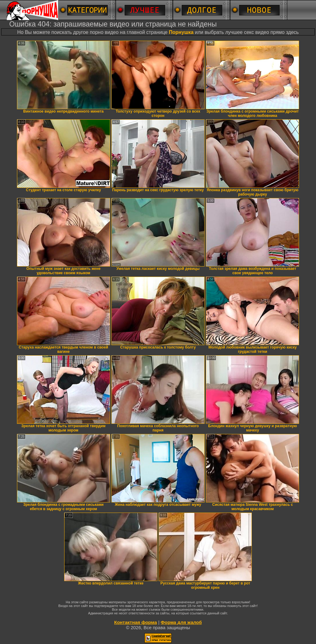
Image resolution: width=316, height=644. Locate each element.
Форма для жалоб (181, 622)
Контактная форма (136, 622)
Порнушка (181, 32)
